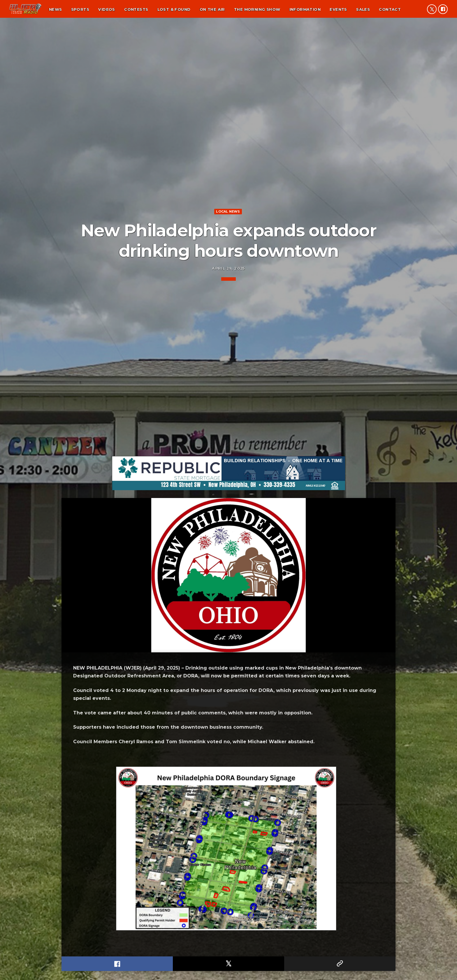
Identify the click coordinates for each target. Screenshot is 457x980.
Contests (136, 9)
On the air (212, 9)
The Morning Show (257, 9)
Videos (107, 9)
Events (338, 9)
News (56, 9)
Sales (363, 9)
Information (305, 9)
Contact (390, 9)
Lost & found (174, 9)
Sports (80, 9)
